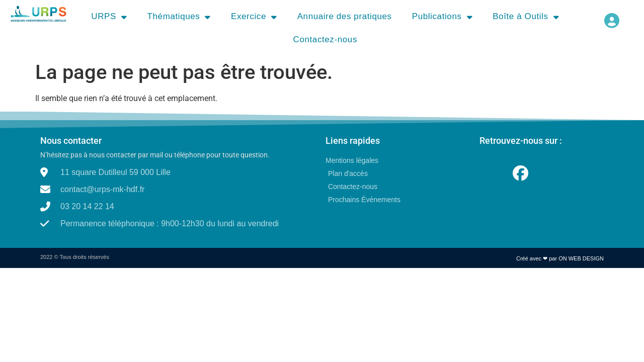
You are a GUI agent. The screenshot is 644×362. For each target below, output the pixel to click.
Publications (442, 17)
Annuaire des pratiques (345, 16)
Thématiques (179, 17)
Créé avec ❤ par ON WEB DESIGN (560, 258)
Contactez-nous (325, 39)
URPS (109, 17)
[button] (612, 20)
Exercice (254, 17)
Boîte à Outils (526, 17)
